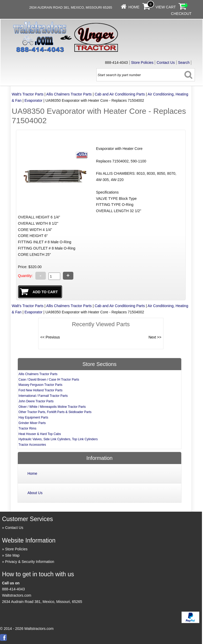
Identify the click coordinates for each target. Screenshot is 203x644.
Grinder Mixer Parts (32, 423)
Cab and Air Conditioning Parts (120, 94)
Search (184, 63)
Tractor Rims (28, 428)
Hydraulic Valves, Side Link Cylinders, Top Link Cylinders (58, 439)
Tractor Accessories (32, 445)
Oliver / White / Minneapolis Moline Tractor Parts (52, 407)
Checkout (181, 14)
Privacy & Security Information (30, 562)
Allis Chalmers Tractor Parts (69, 94)
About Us (35, 493)
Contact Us (166, 63)
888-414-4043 (13, 589)
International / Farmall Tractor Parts (43, 396)
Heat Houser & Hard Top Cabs (40, 434)
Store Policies (142, 63)
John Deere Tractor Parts (36, 401)
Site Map (12, 555)
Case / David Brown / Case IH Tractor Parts (49, 380)
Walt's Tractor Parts (28, 94)
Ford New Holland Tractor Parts (41, 390)
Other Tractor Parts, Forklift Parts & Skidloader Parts (55, 412)
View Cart (166, 7)
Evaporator (34, 100)
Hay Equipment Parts (33, 417)
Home (134, 7)
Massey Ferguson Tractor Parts (40, 385)
